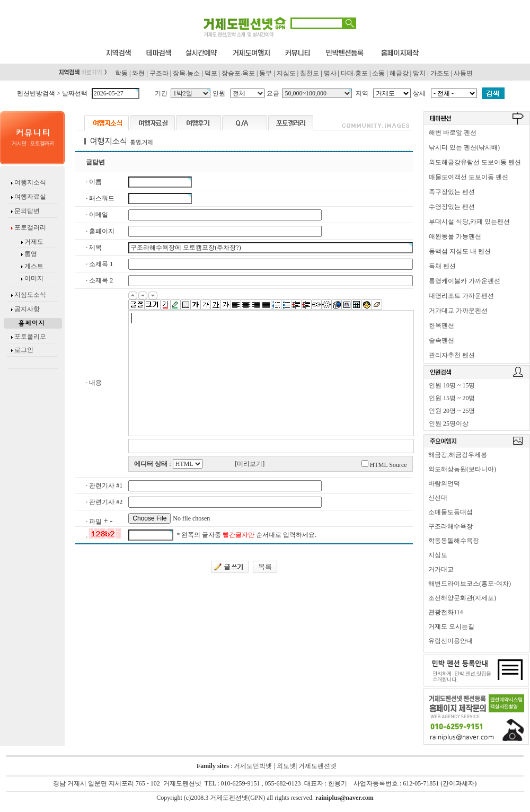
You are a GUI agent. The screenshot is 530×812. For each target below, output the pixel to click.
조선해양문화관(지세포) (462, 598)
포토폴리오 (30, 337)
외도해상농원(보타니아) (462, 469)
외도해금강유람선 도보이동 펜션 (475, 162)
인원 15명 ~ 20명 (452, 398)
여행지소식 (29, 182)
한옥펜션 (441, 325)
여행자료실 (29, 197)
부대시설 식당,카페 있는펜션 (469, 222)
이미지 (34, 278)
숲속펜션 (441, 340)
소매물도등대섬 (450, 512)
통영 (31, 254)
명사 (330, 73)
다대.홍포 (354, 73)
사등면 (463, 73)
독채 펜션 (442, 266)
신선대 (438, 498)
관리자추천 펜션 (452, 355)
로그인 (24, 350)
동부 (266, 73)
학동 (121, 73)
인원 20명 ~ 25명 (452, 411)
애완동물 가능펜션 (455, 236)
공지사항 (27, 309)
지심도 (286, 73)
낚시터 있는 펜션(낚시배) (464, 147)
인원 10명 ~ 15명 (452, 385)
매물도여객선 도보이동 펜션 (469, 177)
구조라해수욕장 (450, 526)
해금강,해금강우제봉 (458, 455)
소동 (378, 73)
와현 (138, 73)
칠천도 (310, 73)
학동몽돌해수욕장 (454, 541)
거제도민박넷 (253, 766)
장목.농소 (186, 73)
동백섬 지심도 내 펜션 (460, 251)
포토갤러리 (29, 227)
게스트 (34, 266)
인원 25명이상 (449, 423)
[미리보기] (250, 464)
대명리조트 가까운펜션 (461, 296)
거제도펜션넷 (317, 766)
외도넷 (285, 766)
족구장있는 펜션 (452, 192)
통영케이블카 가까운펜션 (465, 281)
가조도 (440, 73)
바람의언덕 (444, 483)
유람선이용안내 (450, 641)
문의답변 (26, 211)
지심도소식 (30, 295)
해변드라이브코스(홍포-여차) (470, 584)
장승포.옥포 (238, 73)
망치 (419, 73)
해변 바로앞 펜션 (453, 133)
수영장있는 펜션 (452, 207)
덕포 (211, 73)
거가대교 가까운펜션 (458, 311)
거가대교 (441, 569)
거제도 (33, 242)
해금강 (399, 73)
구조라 (159, 73)
